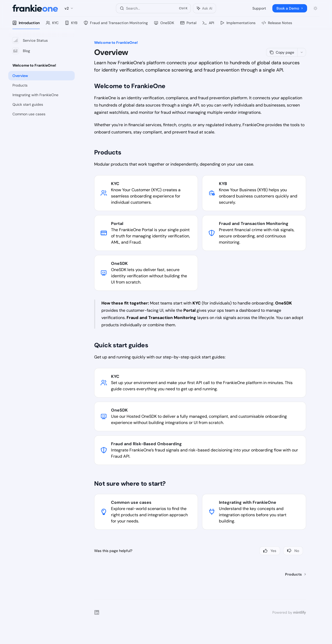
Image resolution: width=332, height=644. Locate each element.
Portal (188, 25)
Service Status (30, 40)
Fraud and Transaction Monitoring (116, 25)
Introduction (26, 25)
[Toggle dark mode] (315, 8)
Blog (21, 51)
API (208, 25)
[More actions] (302, 52)
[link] (146, 193)
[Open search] (153, 8)
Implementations (238, 25)
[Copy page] (282, 52)
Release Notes (277, 25)
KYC (52, 25)
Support (259, 8)
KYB (71, 25)
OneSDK (164, 25)
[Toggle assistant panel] (205, 8)
